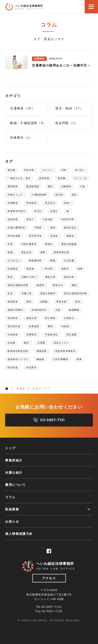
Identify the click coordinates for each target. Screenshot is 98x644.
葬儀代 (49, 244)
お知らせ (12, 521)
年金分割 (29, 170)
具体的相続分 (39, 310)
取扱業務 (12, 509)
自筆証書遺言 (29, 244)
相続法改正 (70, 228)
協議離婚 (74, 310)
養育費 (62, 178)
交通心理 (27, 293)
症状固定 (13, 269)
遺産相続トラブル (18, 359)
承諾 (74, 195)
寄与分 (38, 211)
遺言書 (11, 170)
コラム (21, 388)
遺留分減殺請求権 (18, 285)
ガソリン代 (80, 178)
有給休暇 (13, 219)
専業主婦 (61, 302)
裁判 (26, 343)
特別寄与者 (35, 236)
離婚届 (40, 359)
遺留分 (65, 269)
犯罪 (78, 302)
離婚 (53, 261)
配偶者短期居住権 (18, 351)
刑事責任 (31, 335)
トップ (10, 448)
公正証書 (69, 261)
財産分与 (58, 285)
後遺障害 (13, 302)
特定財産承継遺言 (66, 351)
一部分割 (48, 269)
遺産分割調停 (48, 293)
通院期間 (13, 186)
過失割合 (13, 318)
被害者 (30, 269)
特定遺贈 (72, 335)
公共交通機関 (60, 359)
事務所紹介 (14, 460)
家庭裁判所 (35, 261)
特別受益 (13, 367)
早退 (10, 244)
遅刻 (53, 228)
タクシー (48, 170)
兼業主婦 (31, 318)
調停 (29, 302)
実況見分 (50, 203)
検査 (10, 277)
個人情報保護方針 (19, 534)
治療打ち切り (29, 277)
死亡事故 (50, 318)
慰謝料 (40, 285)
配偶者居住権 (61, 252)
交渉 (10, 293)
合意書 (11, 343)
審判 (50, 326)
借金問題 (44, 178)
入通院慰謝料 (39, 195)
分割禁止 (69, 318)
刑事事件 (67, 186)
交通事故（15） (22, 108)
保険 (10, 252)
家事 (79, 359)
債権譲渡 (42, 351)
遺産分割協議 (69, 244)
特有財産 (31, 203)
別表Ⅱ (30, 219)
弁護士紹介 (14, 473)
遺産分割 (69, 277)
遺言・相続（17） (69, 108)
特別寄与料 (68, 219)
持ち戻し (80, 170)
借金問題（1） (67, 123)
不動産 (38, 228)
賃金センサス (61, 343)
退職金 (70, 236)
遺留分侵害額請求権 (75, 293)
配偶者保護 (33, 186)
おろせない (14, 261)
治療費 (44, 302)
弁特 (64, 170)
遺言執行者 (14, 326)
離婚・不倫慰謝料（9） (28, 123)
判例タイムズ (15, 195)
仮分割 (59, 195)
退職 (43, 252)
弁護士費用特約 (17, 228)
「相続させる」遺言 (19, 178)
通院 (74, 285)
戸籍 (83, 186)
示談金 (54, 236)
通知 (50, 186)
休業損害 (34, 326)
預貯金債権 (14, 236)
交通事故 (13, 203)
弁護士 (54, 211)
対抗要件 (31, 367)
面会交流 (27, 252)
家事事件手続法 (17, 211)
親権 (80, 269)
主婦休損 (13, 335)
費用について (15, 485)
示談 (58, 310)
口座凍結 (48, 219)
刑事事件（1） (21, 138)
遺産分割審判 (15, 310)
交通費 (41, 343)
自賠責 (65, 326)
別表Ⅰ (68, 203)
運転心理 (50, 277)
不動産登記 (51, 335)
